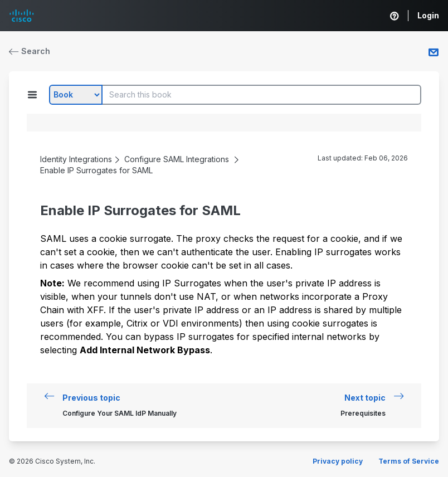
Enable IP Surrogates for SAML (96, 170)
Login (428, 15)
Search (30, 51)
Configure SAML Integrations (177, 159)
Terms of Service (409, 461)
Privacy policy (338, 461)
